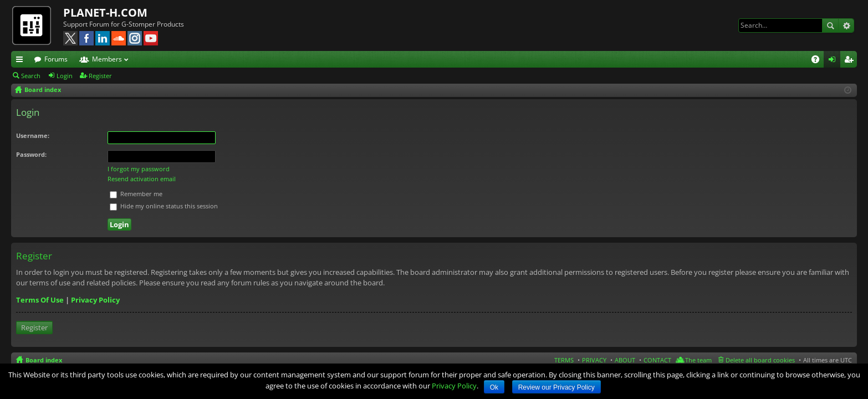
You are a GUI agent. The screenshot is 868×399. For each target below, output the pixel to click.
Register (100, 76)
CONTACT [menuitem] (657, 360)
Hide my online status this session (164, 206)
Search (830, 25)
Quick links (22, 61)
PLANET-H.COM (105, 12)
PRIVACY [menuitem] (594, 360)
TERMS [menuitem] (564, 360)
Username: (33, 135)
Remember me (136, 194)
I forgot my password (139, 169)
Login (65, 76)
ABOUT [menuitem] (625, 360)
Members (107, 59)
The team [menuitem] (698, 360)
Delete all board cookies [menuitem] (760, 360)
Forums (56, 59)
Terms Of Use (40, 300)
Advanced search (846, 25)
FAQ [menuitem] (819, 61)
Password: (31, 154)
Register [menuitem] (851, 61)
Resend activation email (142, 179)
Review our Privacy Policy (556, 387)
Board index (44, 360)
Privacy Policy (95, 300)
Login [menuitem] (834, 61)
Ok (494, 387)
